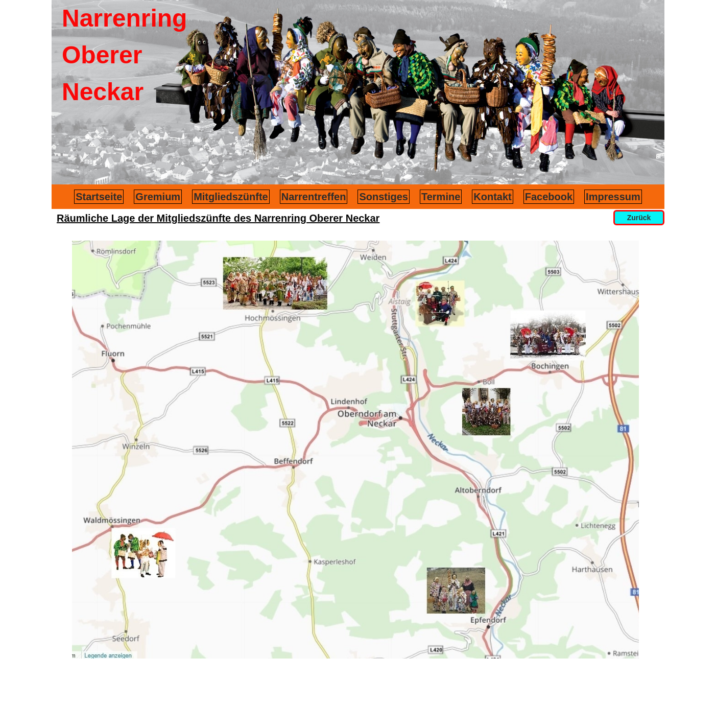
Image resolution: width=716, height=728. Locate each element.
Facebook (549, 197)
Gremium (158, 197)
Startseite (99, 197)
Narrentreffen (314, 197)
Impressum (613, 197)
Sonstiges (384, 197)
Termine (441, 197)
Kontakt (492, 197)
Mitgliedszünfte (231, 197)
